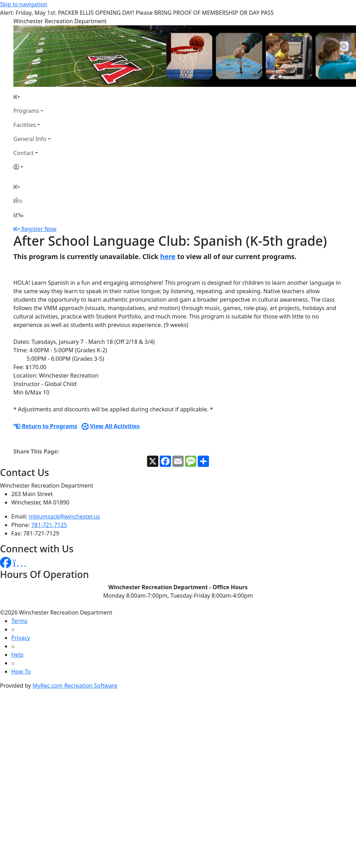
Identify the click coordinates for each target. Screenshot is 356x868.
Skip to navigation (24, 4)
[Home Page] (32, 97)
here (168, 256)
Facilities (25, 125)
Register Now (39, 229)
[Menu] (18, 215)
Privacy (21, 638)
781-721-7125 (49, 525)
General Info (30, 139)
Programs (26, 111)
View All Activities (111, 426)
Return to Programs (45, 426)
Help (17, 655)
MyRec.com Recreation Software (75, 686)
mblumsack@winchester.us (65, 516)
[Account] (32, 167)
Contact (24, 153)
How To (21, 671)
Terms (19, 621)
